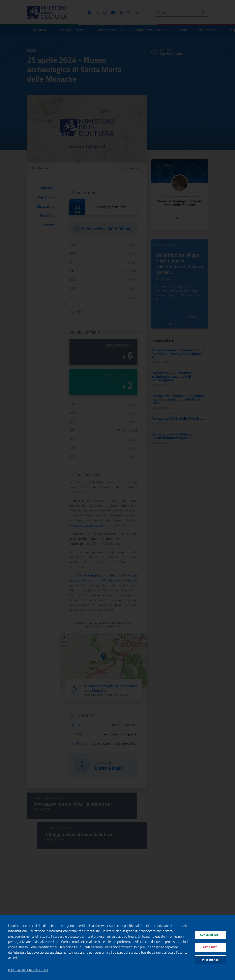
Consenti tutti (210, 934)
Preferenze (210, 961)
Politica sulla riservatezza (28, 970)
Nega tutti (210, 947)
